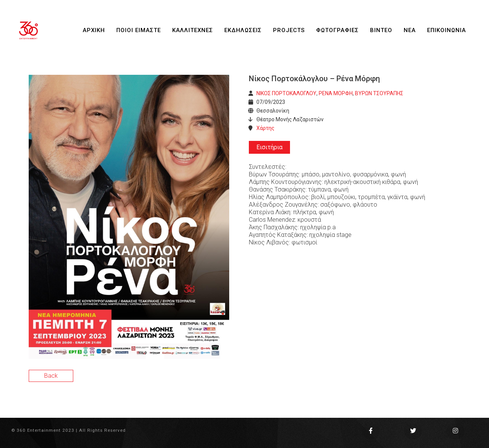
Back (51, 376)
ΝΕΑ (410, 30)
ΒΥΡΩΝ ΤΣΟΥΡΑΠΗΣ (379, 93)
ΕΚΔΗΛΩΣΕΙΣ (243, 30)
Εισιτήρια (269, 147)
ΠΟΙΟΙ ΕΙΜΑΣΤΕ (139, 30)
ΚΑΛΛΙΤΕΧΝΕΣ (193, 30)
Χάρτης (265, 128)
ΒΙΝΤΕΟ (381, 30)
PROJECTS (289, 30)
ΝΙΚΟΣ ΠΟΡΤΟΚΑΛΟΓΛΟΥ (286, 93)
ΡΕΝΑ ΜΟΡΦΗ (336, 93)
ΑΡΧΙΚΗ (94, 30)
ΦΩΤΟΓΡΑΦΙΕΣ (337, 30)
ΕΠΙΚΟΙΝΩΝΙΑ (447, 30)
